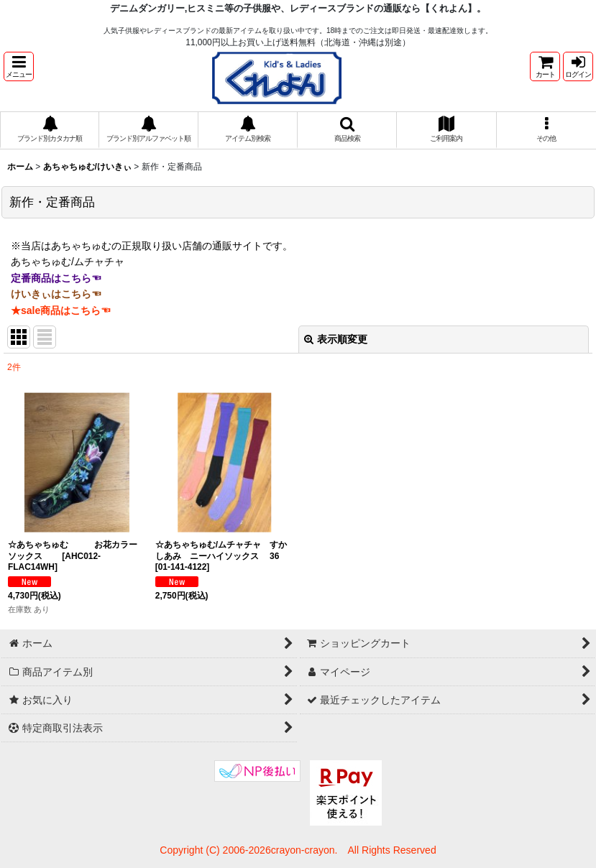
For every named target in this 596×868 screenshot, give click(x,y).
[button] (19, 66)
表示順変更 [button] (336, 339)
